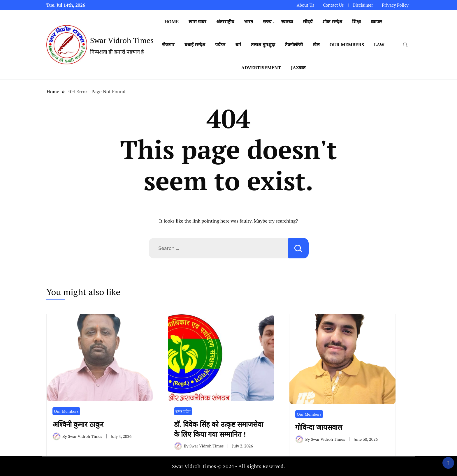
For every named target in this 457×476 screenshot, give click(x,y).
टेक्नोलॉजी (294, 45)
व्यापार (376, 22)
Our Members (347, 45)
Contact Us (333, 5)
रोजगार (168, 45)
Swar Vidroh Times (122, 40)
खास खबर (197, 22)
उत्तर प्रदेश (183, 411)
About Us (305, 5)
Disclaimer (363, 5)
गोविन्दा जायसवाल (319, 427)
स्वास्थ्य (287, 22)
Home (172, 22)
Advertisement (261, 68)
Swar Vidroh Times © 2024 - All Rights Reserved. (228, 466)
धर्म (238, 45)
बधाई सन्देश (195, 45)
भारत (248, 22)
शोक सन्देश (332, 22)
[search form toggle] (405, 45)
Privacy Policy (395, 5)
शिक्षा (356, 22)
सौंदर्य (308, 22)
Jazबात (298, 68)
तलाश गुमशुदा (263, 45)
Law (379, 45)
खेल (316, 45)
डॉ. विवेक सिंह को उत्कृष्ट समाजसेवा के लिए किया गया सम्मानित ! (219, 429)
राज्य (267, 22)
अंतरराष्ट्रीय (225, 22)
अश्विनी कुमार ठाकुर (80, 424)
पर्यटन (220, 45)
